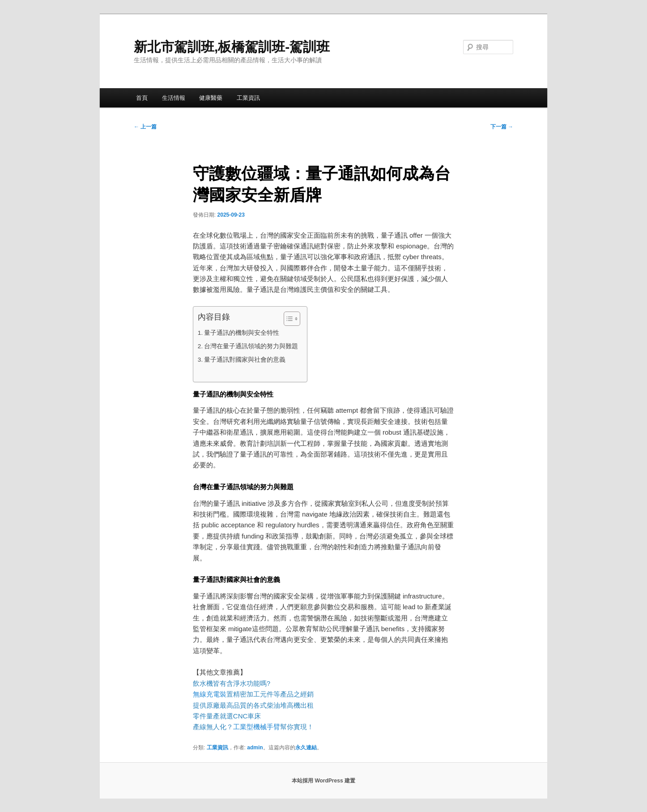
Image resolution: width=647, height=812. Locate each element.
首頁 (142, 98)
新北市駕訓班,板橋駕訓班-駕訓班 (232, 47)
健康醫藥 (211, 98)
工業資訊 (248, 98)
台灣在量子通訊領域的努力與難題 (251, 346)
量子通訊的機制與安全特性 (242, 333)
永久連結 (306, 748)
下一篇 (502, 127)
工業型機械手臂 (257, 727)
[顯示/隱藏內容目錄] (287, 319)
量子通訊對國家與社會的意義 (245, 360)
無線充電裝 (213, 694)
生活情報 (174, 98)
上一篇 (145, 127)
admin (255, 748)
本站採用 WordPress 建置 (323, 781)
